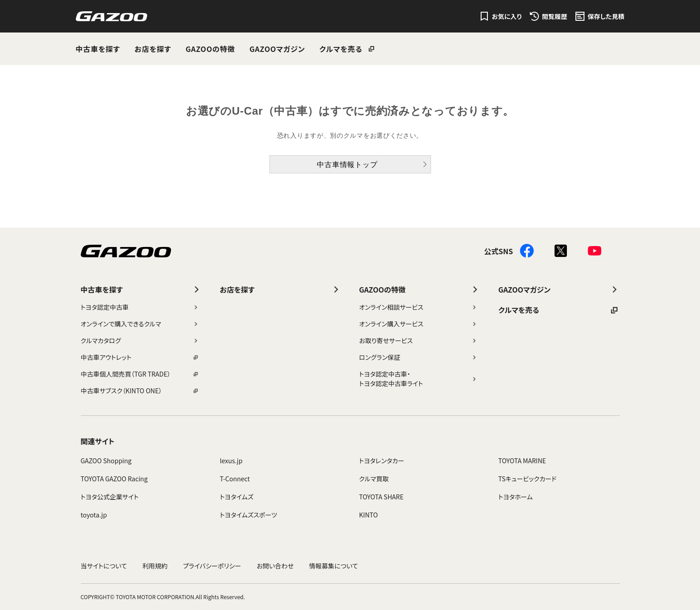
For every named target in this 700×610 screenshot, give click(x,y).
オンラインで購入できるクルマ (140, 324)
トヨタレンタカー (382, 461)
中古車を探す (98, 49)
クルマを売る (341, 49)
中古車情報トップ (347, 165)
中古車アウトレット (140, 357)
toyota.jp (94, 515)
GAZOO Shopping (106, 461)
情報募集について (334, 566)
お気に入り (507, 16)
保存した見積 (606, 16)
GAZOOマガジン (277, 49)
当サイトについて (104, 566)
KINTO (369, 515)
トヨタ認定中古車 (140, 307)
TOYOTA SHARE (382, 497)
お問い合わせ (275, 566)
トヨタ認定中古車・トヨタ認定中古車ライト (419, 379)
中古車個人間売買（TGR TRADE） (140, 374)
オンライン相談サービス (419, 307)
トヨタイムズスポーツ (248, 515)
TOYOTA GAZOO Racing (114, 479)
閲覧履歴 (555, 16)
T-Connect (235, 479)
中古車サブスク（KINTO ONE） (140, 391)
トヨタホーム (515, 497)
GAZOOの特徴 (210, 49)
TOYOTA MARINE (522, 461)
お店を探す (153, 49)
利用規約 (155, 566)
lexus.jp (231, 461)
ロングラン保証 (419, 357)
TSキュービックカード (527, 479)
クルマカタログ (140, 340)
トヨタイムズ (237, 497)
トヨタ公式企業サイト (110, 497)
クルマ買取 (374, 479)
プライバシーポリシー (212, 566)
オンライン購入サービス (419, 324)
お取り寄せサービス (419, 340)
